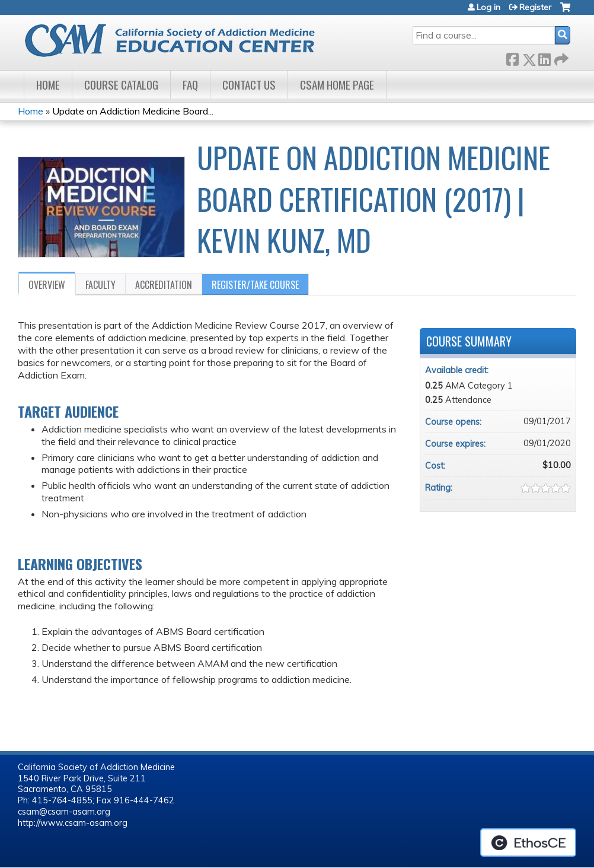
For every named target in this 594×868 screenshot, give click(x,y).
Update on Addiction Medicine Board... (133, 111)
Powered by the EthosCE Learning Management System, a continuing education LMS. (528, 842)
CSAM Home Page (337, 85)
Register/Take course (255, 285)
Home (48, 85)
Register (535, 7)
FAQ (190, 85)
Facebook (512, 57)
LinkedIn (544, 57)
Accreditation (164, 285)
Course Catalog (121, 85)
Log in (488, 7)
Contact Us (249, 85)
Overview (47, 285)
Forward (560, 57)
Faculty (100, 285)
